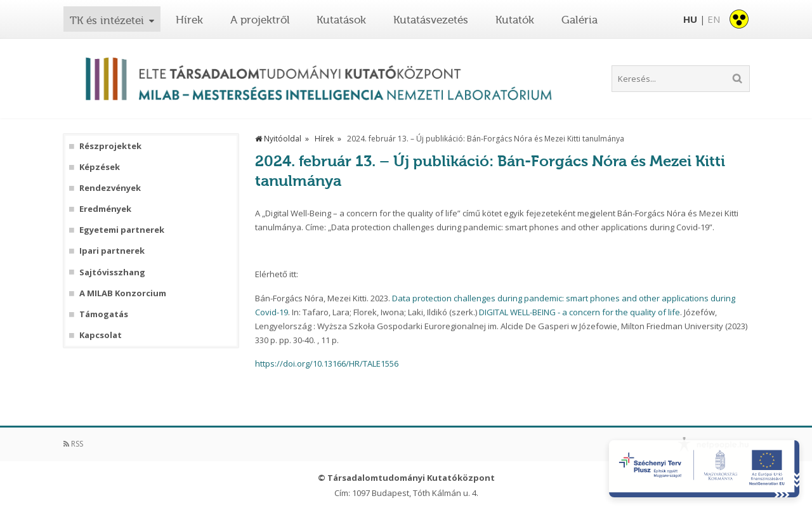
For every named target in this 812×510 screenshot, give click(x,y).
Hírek (189, 20)
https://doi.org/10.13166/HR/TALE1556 (327, 363)
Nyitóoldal (278, 139)
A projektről (260, 20)
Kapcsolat (101, 335)
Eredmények (105, 209)
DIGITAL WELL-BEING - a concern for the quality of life (580, 312)
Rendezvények (110, 188)
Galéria (580, 20)
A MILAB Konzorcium (123, 293)
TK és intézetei (107, 20)
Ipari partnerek (112, 251)
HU (690, 19)
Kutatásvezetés (431, 20)
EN (714, 19)
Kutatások (341, 20)
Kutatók (515, 20)
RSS (73, 444)
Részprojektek (110, 146)
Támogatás (104, 314)
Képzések (100, 167)
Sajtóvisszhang (112, 272)
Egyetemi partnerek (122, 230)
